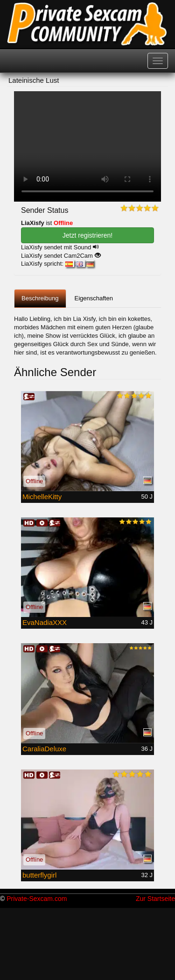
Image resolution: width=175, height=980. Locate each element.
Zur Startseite (155, 899)
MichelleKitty (42, 497)
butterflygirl (39, 875)
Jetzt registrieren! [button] (87, 235)
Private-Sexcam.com (37, 899)
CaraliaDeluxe (44, 749)
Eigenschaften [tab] (94, 298)
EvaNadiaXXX (45, 622)
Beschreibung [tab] (40, 298)
